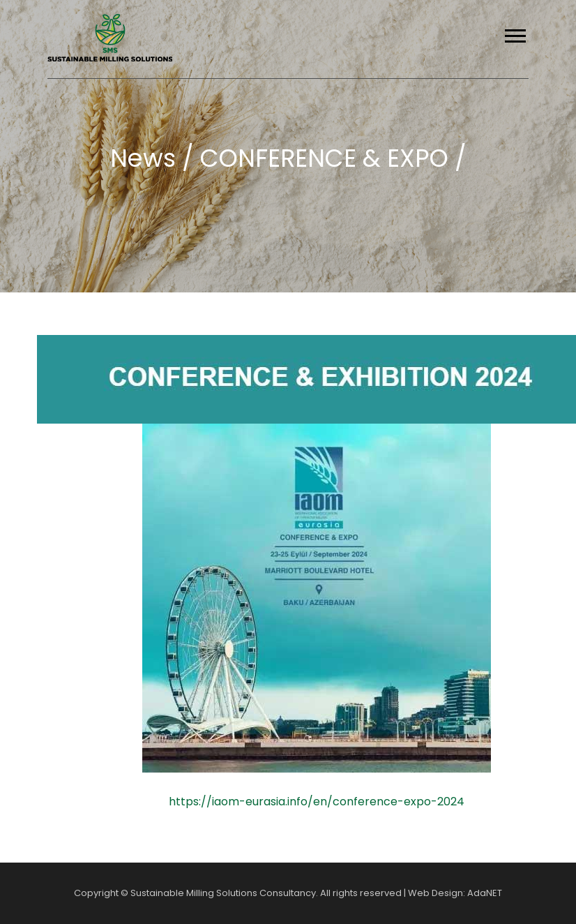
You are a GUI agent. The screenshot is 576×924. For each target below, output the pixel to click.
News (146, 158)
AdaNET (485, 893)
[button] (514, 33)
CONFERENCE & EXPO (327, 158)
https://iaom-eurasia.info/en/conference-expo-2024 (317, 802)
